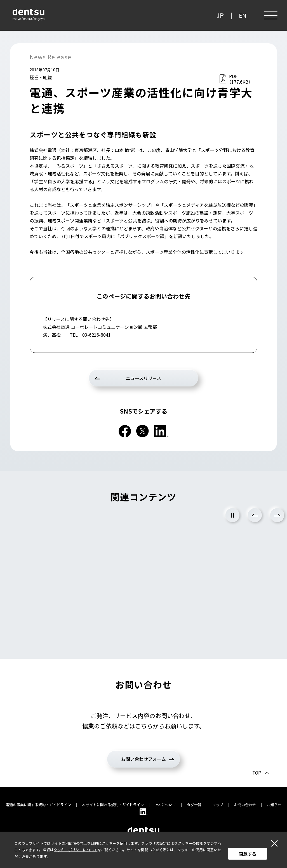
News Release (50, 57)
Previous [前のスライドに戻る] (255, 515)
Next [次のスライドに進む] (277, 515)
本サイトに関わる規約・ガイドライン (113, 805)
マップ (218, 805)
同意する (248, 854)
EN (243, 15)
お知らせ (274, 805)
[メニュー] (270, 15)
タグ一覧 (194, 805)
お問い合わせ (245, 805)
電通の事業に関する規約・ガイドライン (38, 805)
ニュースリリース (143, 378)
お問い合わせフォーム (143, 759)
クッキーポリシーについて (76, 850)
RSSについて (165, 805)
